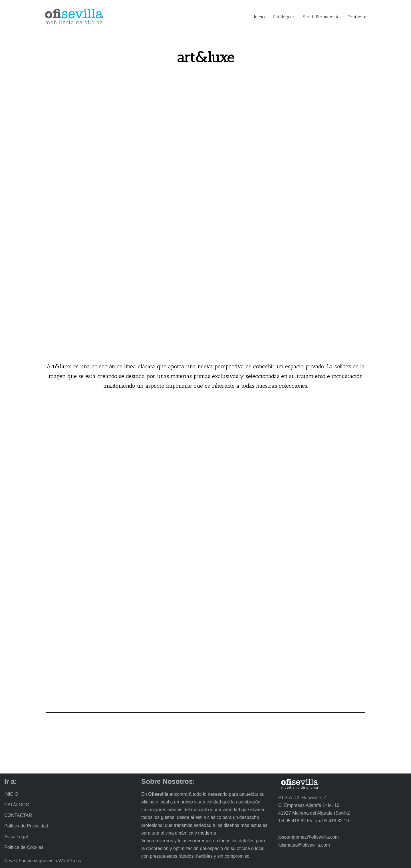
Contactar (357, 17)
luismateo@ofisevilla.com (304, 845)
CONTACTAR (18, 816)
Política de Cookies (24, 847)
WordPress (70, 861)
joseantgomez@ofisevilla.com (309, 837)
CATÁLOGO (17, 805)
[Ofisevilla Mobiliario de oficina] (74, 17)
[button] (293, 17)
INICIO (11, 794)
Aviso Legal (16, 837)
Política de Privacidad (26, 826)
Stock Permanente (321, 17)
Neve (10, 861)
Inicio (259, 17)
